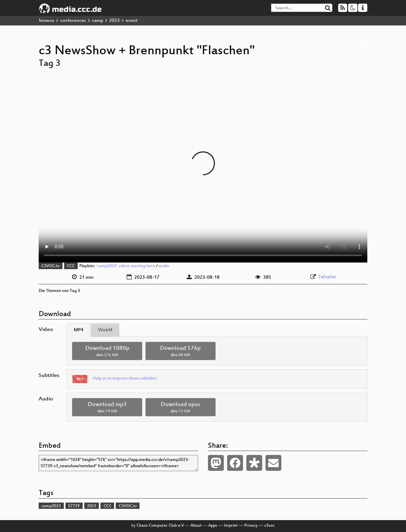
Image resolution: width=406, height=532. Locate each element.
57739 (74, 506)
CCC (71, 266)
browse (47, 21)
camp (98, 21)
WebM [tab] (105, 330)
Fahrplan (327, 277)
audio (164, 266)
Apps (213, 526)
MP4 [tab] (79, 330)
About (196, 526)
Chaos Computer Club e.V (160, 526)
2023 (114, 21)
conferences (73, 21)
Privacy (251, 526)
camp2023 (51, 506)
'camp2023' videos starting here (125, 266)
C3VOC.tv (50, 266)
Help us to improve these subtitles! (125, 379)
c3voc (269, 526)
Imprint (231, 526)
